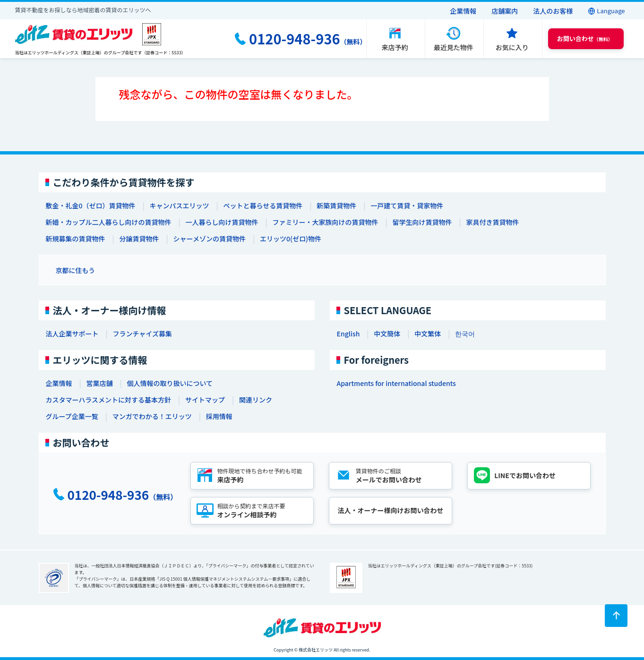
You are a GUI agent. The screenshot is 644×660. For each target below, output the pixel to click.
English (348, 334)
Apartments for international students (396, 383)
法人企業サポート (72, 334)
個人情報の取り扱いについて (170, 383)
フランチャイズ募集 (142, 334)
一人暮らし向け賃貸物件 (222, 222)
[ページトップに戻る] (616, 616)
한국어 (465, 334)
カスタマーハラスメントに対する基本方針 (108, 400)
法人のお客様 (553, 11)
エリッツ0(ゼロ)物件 (291, 239)
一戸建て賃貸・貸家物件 (407, 206)
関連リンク (256, 400)
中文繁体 (428, 334)
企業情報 (463, 11)
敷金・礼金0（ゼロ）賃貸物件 (91, 206)
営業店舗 (100, 383)
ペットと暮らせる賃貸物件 (263, 206)
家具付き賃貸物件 (493, 222)
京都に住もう (76, 270)
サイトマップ (205, 400)
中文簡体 (387, 334)
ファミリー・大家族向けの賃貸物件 (326, 222)
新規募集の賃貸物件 (76, 239)
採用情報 (219, 416)
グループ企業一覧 (72, 416)
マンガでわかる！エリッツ (152, 416)
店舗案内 (505, 11)
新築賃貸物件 (336, 206)
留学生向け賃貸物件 (422, 222)
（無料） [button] (585, 39)
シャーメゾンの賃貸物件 (210, 239)
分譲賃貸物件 (139, 239)
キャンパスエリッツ (179, 206)
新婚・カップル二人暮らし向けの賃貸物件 (109, 222)
